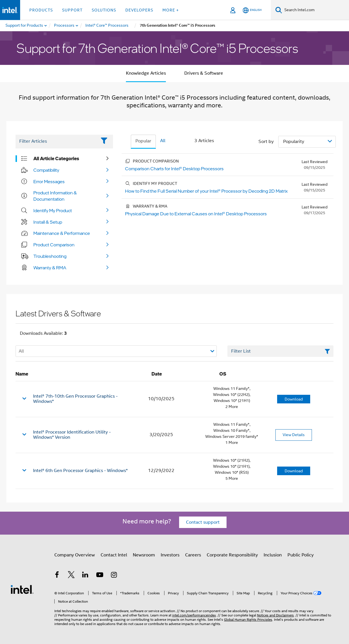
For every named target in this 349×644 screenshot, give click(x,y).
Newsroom (144, 555)
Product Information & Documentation (55, 196)
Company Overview (75, 555)
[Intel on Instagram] (114, 576)
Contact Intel (114, 555)
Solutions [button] (104, 10)
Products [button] (41, 10)
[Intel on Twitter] (71, 576)
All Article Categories (56, 158)
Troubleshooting (50, 256)
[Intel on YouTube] (100, 576)
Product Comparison (54, 245)
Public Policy (301, 555)
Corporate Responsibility (232, 555)
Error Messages (49, 181)
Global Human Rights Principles (248, 619)
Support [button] (72, 10)
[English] (252, 10)
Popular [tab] (143, 141)
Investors (170, 555)
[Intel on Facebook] (57, 576)
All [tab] (163, 141)
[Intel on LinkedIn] (85, 576)
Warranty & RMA (50, 268)
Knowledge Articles (146, 73)
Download (294, 399)
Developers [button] (139, 10)
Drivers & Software (204, 73)
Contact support (203, 522)
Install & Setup (48, 222)
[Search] (279, 10)
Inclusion (273, 555)
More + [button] (171, 10)
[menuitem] (65, 26)
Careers (193, 555)
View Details (294, 435)
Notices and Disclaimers (275, 615)
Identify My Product (53, 210)
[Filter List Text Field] (56, 142)
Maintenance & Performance (62, 233)
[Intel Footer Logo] (22, 589)
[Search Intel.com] (316, 10)
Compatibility (46, 170)
